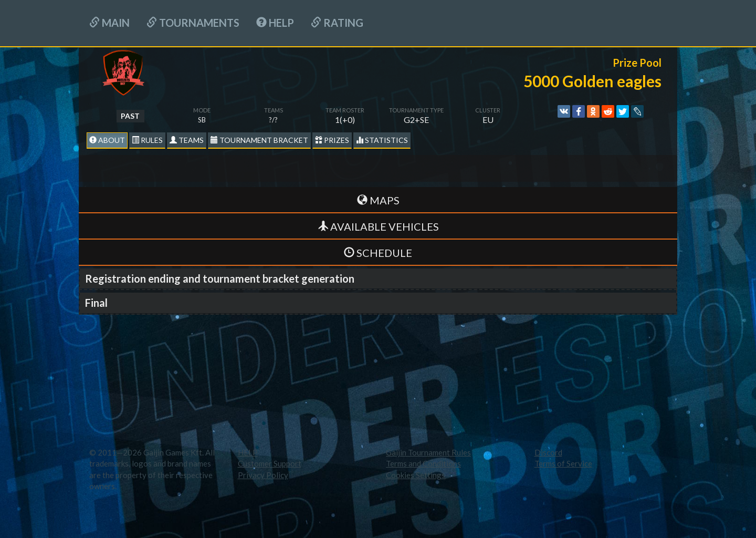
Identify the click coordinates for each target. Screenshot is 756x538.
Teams (187, 140)
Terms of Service (563, 463)
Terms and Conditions (423, 463)
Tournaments (193, 23)
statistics (382, 140)
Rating (337, 23)
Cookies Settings (416, 475)
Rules (147, 140)
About (107, 140)
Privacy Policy (263, 475)
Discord (548, 452)
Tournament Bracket (259, 140)
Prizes (332, 140)
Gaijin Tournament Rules (428, 452)
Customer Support (270, 463)
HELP (275, 23)
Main (109, 23)
